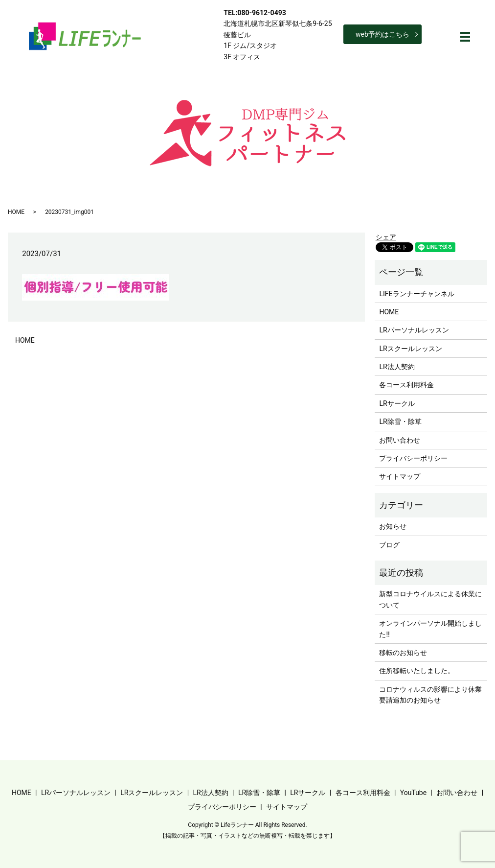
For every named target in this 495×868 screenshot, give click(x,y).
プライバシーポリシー (413, 458)
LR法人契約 (397, 367)
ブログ (389, 545)
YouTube (413, 793)
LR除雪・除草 (400, 422)
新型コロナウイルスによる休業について (430, 599)
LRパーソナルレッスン (414, 330)
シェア (386, 237)
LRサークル (397, 403)
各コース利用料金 (406, 385)
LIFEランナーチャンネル (416, 294)
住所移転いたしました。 (417, 671)
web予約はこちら (382, 34)
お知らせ (393, 526)
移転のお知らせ (403, 653)
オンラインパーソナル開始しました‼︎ (430, 629)
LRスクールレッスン (410, 349)
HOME (16, 212)
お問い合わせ (400, 440)
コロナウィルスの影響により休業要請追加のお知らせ (430, 695)
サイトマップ (400, 476)
